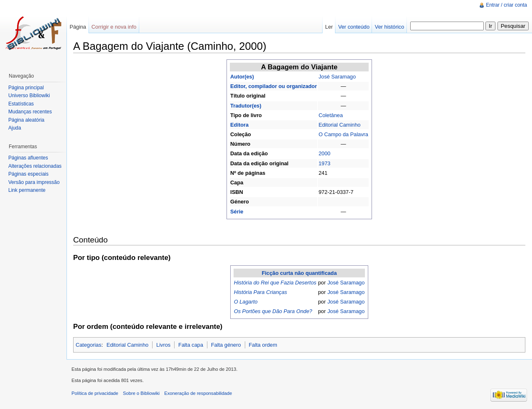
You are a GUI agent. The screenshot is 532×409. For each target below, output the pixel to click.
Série (237, 212)
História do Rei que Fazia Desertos (275, 283)
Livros (163, 345)
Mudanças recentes (30, 112)
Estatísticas (21, 104)
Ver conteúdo (354, 27)
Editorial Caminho (339, 125)
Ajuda (15, 128)
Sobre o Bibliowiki (141, 393)
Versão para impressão (34, 182)
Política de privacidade (95, 393)
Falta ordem (263, 345)
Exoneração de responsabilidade (198, 393)
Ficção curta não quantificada (299, 273)
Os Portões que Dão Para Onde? (273, 311)
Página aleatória (26, 120)
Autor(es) (242, 77)
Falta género (226, 345)
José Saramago (337, 77)
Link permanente (27, 190)
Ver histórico (389, 27)
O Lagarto (246, 302)
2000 (324, 153)
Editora (239, 125)
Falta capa (191, 345)
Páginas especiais (28, 174)
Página (78, 27)
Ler (329, 27)
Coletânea (330, 115)
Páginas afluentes (28, 158)
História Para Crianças (261, 292)
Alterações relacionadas (35, 166)
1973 (324, 163)
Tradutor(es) (246, 106)
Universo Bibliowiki (29, 96)
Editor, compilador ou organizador (273, 86)
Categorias (89, 345)
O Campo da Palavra (343, 134)
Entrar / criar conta (506, 5)
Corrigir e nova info (114, 27)
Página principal (26, 88)
